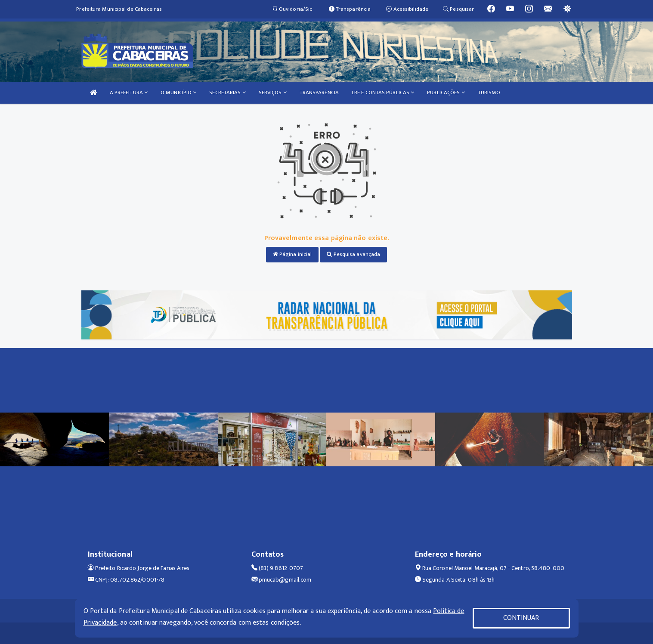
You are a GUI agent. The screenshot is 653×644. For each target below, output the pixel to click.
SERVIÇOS (273, 92)
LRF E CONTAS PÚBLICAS (383, 92)
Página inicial (292, 254)
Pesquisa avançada (353, 254)
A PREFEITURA (129, 92)
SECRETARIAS (227, 92)
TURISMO (489, 92)
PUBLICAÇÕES (446, 92)
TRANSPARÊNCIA (319, 92)
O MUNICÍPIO (178, 92)
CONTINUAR (521, 618)
